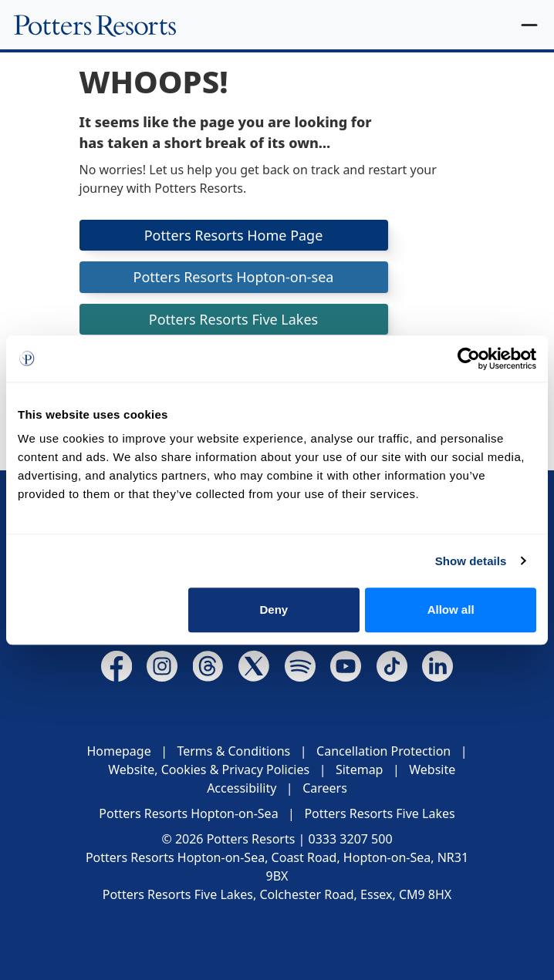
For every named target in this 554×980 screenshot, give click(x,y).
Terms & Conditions (233, 751)
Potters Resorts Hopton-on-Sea (188, 813)
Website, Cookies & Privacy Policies (209, 770)
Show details (471, 561)
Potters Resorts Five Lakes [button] (234, 319)
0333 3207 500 (351, 839)
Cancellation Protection (383, 751)
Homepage (118, 751)
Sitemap (360, 770)
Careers (325, 788)
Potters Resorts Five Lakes (379, 813)
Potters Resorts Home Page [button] (234, 235)
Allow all (451, 610)
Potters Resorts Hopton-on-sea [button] (233, 277)
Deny (274, 610)
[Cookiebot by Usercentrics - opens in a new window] (469, 359)
